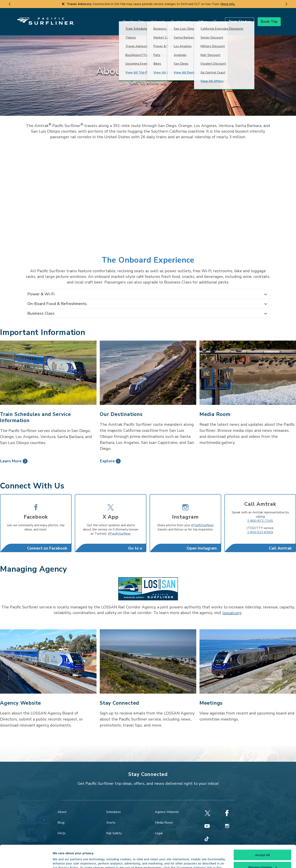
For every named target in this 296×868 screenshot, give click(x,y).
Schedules (114, 806)
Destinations (171, 18)
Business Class (41, 307)
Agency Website (21, 697)
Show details (62, 860)
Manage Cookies (263, 845)
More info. (228, 4)
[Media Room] (248, 366)
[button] (230, 18)
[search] (206, 18)
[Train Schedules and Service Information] (48, 366)
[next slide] (286, 4)
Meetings (211, 697)
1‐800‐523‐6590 (260, 526)
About (62, 806)
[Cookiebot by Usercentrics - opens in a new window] (26, 860)
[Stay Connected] (148, 655)
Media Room (215, 408)
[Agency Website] (48, 655)
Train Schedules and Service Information (35, 411)
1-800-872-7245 (260, 514)
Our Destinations (121, 408)
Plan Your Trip (124, 18)
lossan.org (232, 606)
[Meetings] (248, 655)
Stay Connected (119, 697)
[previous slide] (10, 4)
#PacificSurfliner (119, 527)
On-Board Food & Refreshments (57, 297)
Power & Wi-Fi (41, 288)
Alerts (111, 816)
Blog (61, 816)
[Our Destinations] (148, 366)
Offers (193, 18)
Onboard (148, 18)
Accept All (263, 833)
